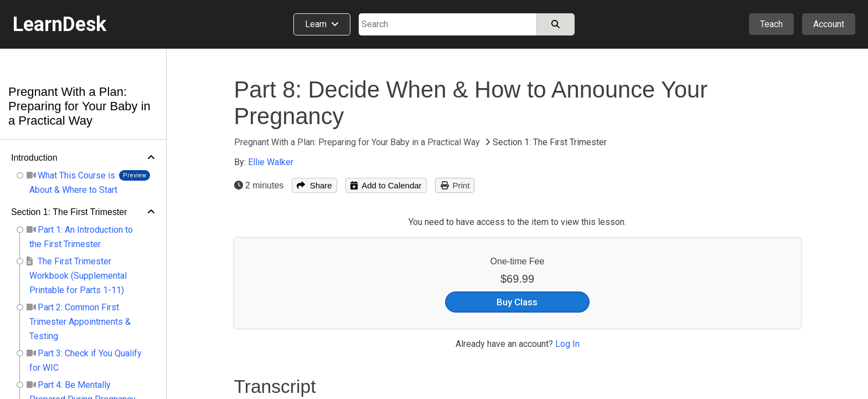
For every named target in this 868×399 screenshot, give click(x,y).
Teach (771, 24)
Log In (567, 344)
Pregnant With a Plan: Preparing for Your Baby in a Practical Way (79, 106)
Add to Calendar (386, 185)
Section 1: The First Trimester (69, 212)
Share (314, 185)
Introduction (34, 158)
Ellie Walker (271, 162)
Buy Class (517, 302)
